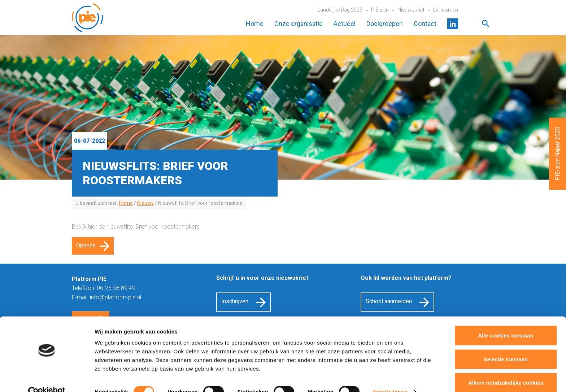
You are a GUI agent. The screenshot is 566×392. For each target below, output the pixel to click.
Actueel (345, 24)
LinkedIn (453, 24)
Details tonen (390, 378)
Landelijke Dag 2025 (340, 10)
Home (255, 24)
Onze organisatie (299, 24)
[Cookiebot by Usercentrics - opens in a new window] (47, 378)
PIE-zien (380, 10)
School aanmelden (389, 301)
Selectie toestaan (506, 345)
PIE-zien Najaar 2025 (558, 154)
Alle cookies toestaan (506, 321)
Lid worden (446, 10)
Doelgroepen (385, 24)
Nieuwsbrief (411, 10)
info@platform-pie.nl (116, 297)
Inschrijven (235, 301)
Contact (425, 24)
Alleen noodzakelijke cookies (506, 368)
